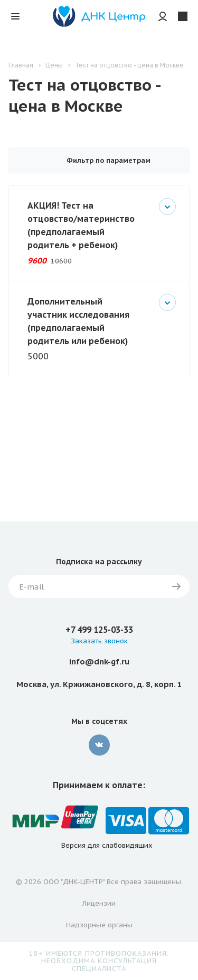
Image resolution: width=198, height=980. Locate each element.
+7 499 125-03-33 (99, 630)
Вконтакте (99, 745)
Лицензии (99, 903)
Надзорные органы (99, 925)
